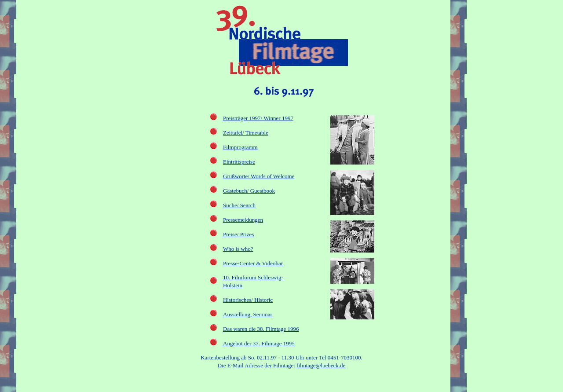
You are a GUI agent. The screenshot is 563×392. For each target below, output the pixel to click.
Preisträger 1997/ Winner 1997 (258, 118)
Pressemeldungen (243, 220)
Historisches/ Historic (248, 300)
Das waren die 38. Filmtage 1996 (261, 329)
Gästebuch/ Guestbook (249, 191)
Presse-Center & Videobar (253, 263)
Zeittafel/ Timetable (246, 133)
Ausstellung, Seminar (248, 314)
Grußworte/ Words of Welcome (259, 176)
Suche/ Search (239, 205)
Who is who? (238, 249)
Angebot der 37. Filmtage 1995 (259, 343)
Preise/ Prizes (238, 234)
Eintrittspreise (239, 162)
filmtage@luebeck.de (321, 365)
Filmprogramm (240, 147)
